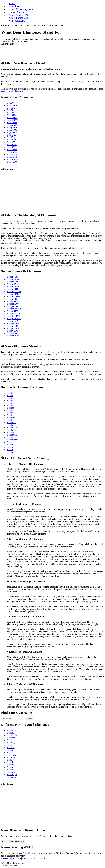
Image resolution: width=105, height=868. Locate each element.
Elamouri (13, 299)
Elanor (12, 162)
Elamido (10, 393)
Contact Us (6, 858)
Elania (12, 149)
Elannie (12, 159)
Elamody (11, 447)
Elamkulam (12, 427)
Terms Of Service (44, 858)
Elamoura (13, 296)
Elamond (11, 452)
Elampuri (13, 328)
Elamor (12, 277)
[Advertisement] (33, 52)
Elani (11, 147)
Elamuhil (11, 762)
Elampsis (13, 323)
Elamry (10, 750)
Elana (11, 140)
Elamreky (11, 743)
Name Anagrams (17, 21)
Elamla (10, 430)
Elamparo (13, 306)
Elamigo (10, 400)
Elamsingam (12, 755)
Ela (10, 103)
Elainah (12, 120)
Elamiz (10, 420)
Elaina (12, 118)
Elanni (12, 157)
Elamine (10, 410)
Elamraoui (11, 730)
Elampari (13, 304)
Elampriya (14, 321)
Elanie (12, 152)
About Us (17, 858)
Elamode (10, 445)
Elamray (10, 733)
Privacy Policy (29, 858)
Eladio (12, 105)
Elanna (12, 154)
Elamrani (13, 336)
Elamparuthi (14, 309)
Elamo (9, 442)
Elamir (10, 413)
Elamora (13, 279)
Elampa (12, 301)
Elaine (12, 122)
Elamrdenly (12, 735)
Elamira (10, 415)
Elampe (12, 311)
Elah (11, 110)
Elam (11, 135)
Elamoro (13, 289)
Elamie (10, 396)
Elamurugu (11, 777)
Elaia (11, 115)
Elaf (11, 108)
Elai (11, 113)
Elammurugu (12, 440)
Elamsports (11, 757)
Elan (11, 137)
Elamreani (11, 738)
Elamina (10, 408)
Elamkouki (11, 423)
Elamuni (10, 767)
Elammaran (12, 435)
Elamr (12, 333)
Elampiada (14, 314)
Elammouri (11, 437)
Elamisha (11, 418)
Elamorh (13, 282)
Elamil (10, 403)
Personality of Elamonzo (12, 91)
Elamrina (11, 748)
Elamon (10, 450)
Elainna (12, 125)
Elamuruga (11, 772)
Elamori (13, 284)
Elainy (12, 127)
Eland (12, 145)
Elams (9, 752)
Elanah (12, 142)
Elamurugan (12, 775)
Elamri (10, 745)
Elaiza (12, 130)
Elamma (10, 432)
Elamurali (11, 770)
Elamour (13, 294)
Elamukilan (12, 765)
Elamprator (14, 319)
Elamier (10, 398)
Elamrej (10, 740)
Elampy (12, 331)
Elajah (12, 132)
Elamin (10, 405)
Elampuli (13, 326)
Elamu (9, 760)
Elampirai (13, 316)
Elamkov (11, 425)
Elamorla (13, 287)
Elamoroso (14, 292)
